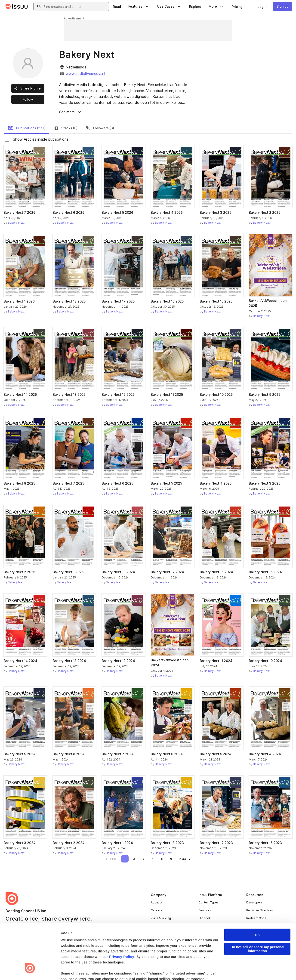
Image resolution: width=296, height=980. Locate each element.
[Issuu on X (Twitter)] (248, 969)
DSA (108, 969)
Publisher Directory (260, 910)
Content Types (209, 902)
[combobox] (75, 6)
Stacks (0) (65, 128)
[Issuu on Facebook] (211, 969)
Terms (10, 969)
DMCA (96, 969)
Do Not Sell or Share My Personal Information (168, 969)
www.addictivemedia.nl (85, 74)
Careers (156, 910)
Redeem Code (256, 918)
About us (157, 902)
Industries (205, 926)
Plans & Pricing (161, 918)
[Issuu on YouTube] (285, 969)
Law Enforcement (47, 969)
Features (205, 910)
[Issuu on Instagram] (266, 969)
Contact (156, 934)
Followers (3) (99, 128)
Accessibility (125, 969)
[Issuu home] (17, 6)
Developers (254, 902)
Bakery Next (16, 223)
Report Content (75, 969)
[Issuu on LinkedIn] (229, 969)
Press (155, 926)
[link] (117, 6)
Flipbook (205, 918)
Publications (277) (27, 128)
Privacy (25, 969)
